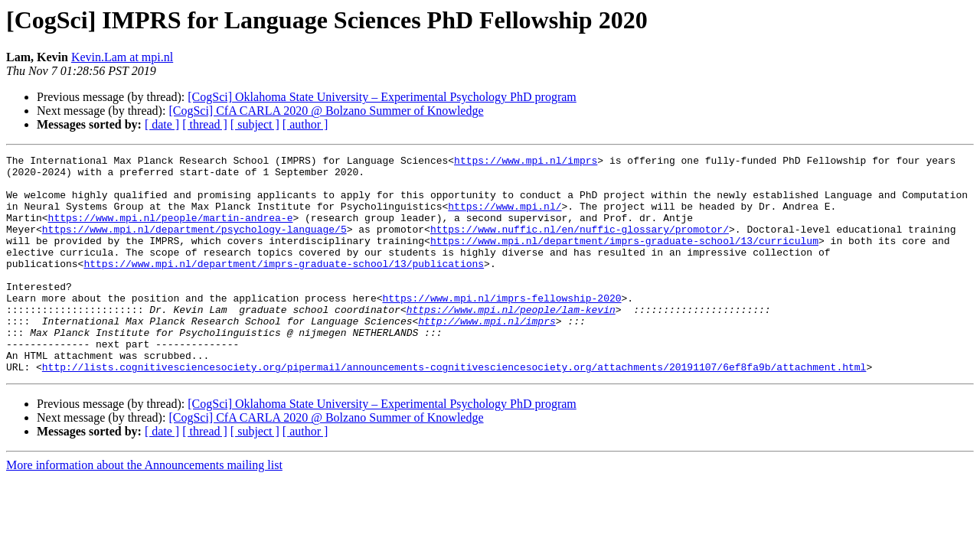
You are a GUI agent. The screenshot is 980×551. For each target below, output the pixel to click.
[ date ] (162, 124)
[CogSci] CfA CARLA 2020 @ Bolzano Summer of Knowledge (326, 111)
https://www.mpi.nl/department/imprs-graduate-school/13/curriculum (624, 259)
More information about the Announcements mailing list (144, 509)
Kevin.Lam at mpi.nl (122, 57)
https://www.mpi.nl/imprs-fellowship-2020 (501, 328)
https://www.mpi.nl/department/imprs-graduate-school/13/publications (284, 286)
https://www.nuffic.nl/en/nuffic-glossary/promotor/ (580, 245)
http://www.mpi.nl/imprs (487, 355)
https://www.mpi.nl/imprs (526, 162)
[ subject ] (255, 124)
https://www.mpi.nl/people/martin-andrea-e (171, 231)
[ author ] (305, 124)
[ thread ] (205, 124)
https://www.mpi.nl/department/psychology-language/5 (194, 245)
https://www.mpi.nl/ (505, 217)
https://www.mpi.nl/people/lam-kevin (511, 341)
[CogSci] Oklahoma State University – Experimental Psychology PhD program (382, 97)
